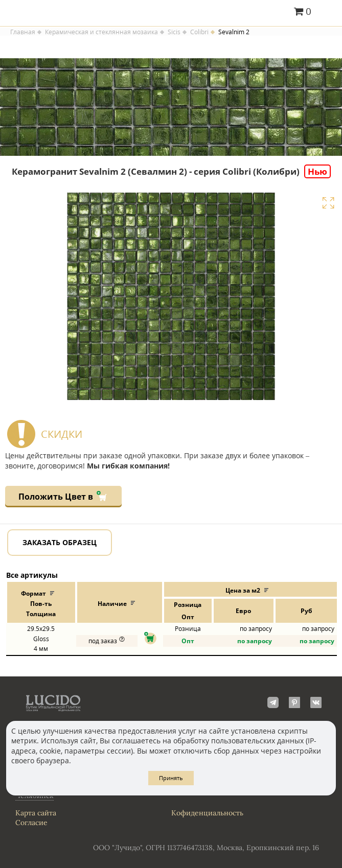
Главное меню (328, 12)
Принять (171, 778)
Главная (23, 32)
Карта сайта (36, 813)
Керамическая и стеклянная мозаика (101, 32)
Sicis (174, 32)
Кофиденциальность (207, 813)
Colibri (199, 32)
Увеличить (328, 203)
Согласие (31, 823)
